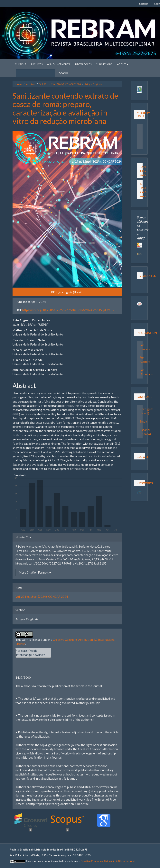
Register (144, 4)
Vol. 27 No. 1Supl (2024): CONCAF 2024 (60, 84)
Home (19, 84)
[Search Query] (35, 73)
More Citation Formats (35, 572)
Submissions (104, 64)
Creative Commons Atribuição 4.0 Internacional (108, 861)
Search (64, 73)
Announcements (59, 64)
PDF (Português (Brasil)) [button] (67, 292)
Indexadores (83, 64)
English (144, 421)
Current (21, 64)
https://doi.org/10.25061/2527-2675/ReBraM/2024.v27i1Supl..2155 (68, 310)
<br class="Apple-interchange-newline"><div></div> (33, 653)
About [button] (123, 64)
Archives (37, 64)
